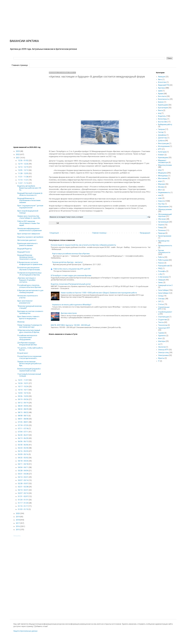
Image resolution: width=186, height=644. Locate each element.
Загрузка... (17, 536)
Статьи (161, 304)
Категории (162, 152)
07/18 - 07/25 (23, 425)
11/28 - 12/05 (23, 173)
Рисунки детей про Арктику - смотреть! (67, 262)
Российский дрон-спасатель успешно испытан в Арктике (29, 286)
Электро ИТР (163, 350)
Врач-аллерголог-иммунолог (29, 234)
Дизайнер (162, 135)
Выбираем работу (165, 124)
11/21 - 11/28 (23, 177)
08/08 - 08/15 (23, 416)
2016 (18, 526)
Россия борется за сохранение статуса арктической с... (29, 357)
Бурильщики (163, 105)
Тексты (161, 322)
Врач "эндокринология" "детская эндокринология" (30, 207)
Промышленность (165, 246)
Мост (160, 190)
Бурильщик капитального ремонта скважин (28, 244)
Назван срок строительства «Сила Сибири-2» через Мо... (29, 217)
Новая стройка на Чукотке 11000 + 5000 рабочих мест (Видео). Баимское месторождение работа (99, 293)
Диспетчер (163, 138)
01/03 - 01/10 (23, 509)
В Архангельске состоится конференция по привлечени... (30, 263)
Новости (161, 201)
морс (160, 181)
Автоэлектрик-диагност (27, 240)
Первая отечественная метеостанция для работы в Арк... (29, 364)
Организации (163, 222)
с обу (160, 274)
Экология (162, 347)
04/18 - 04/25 (23, 461)
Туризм (161, 333)
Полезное (162, 230)
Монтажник (163, 178)
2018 (18, 520)
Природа (162, 233)
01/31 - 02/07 (23, 496)
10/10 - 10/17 (23, 390)
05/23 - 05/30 (23, 448)
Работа (161, 257)
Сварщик (162, 280)
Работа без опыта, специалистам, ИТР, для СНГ (72, 269)
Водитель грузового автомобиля (30, 237)
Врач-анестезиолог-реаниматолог (25, 302)
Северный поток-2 (165, 285)
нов (160, 195)
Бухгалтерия (163, 108)
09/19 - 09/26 (23, 399)
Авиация (162, 77)
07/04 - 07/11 (23, 432)
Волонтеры (162, 119)
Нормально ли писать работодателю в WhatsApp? (72, 305)
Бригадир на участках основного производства (30, 312)
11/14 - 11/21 (23, 180)
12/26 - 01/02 (23, 160)
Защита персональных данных (25, 631)
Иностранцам (163, 143)
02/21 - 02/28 (23, 487)
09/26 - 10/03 (23, 396)
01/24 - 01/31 (23, 500)
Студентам (162, 320)
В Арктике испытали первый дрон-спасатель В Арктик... (29, 331)
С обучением (163, 277)
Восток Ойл (163, 122)
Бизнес (161, 102)
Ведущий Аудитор (25, 249)
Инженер (21, 322)
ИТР (160, 149)
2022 (18, 154)
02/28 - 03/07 (23, 484)
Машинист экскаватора (163, 161)
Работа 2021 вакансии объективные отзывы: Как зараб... (29, 223)
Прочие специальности (164, 251)
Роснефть (162, 271)
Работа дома (163, 260)
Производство (164, 241)
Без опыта (162, 96)
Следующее (54, 233)
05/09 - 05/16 (23, 454)
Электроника (163, 355)
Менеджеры (163, 176)
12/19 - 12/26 (23, 164)
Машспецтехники (165, 165)
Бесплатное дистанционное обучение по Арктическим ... (29, 269)
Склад (161, 296)
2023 (18, 151)
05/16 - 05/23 (23, 451)
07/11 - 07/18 (23, 429)
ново (160, 198)
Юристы (161, 358)
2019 (18, 517)
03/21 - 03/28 (23, 474)
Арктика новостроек (69, 313)
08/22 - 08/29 (23, 409)
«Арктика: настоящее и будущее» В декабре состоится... (27, 280)
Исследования (164, 146)
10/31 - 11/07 (23, 380)
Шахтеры (162, 341)
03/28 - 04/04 (23, 471)
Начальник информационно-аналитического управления (30, 229)
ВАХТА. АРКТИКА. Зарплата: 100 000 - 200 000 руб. (71, 325)
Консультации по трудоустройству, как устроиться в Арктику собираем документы (83, 245)
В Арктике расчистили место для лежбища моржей (30, 291)
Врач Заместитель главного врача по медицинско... (28, 317)
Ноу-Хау (161, 204)
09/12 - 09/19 (23, 403)
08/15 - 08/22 (23, 412)
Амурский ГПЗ (164, 85)
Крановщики (163, 158)
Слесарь (161, 299)
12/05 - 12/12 (23, 170)
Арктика (161, 88)
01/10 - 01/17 (23, 506)
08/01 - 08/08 (23, 419)
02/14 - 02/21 (23, 490)
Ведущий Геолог (24, 252)
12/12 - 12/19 (23, 167)
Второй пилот (23, 353)
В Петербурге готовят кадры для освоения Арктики (71, 276)
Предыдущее (145, 233)
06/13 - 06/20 (23, 438)
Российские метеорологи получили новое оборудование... (27, 337)
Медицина (162, 173)
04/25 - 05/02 (23, 458)
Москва (161, 187)
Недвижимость (164, 192)
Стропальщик (164, 317)
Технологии (163, 325)
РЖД (160, 268)
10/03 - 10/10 (23, 393)
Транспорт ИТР (164, 328)
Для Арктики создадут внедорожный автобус (27, 344)
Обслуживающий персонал (165, 215)
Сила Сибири (163, 290)
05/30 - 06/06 (23, 445)
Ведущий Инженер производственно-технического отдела (27, 257)
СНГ (160, 301)
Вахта (160, 110)
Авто (160, 79)
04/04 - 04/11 (23, 467)
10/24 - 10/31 (23, 383)
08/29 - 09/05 (23, 406)
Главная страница (20, 65)
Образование (163, 207)
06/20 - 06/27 (23, 435)
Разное (161, 263)
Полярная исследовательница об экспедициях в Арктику (29, 274)
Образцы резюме (165, 209)
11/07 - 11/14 (23, 183)
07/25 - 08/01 (23, 422)
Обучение (162, 219)
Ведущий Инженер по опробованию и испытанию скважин (29, 200)
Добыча (161, 141)
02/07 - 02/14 (23, 493)
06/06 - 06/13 (23, 441)
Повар (161, 228)
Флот (160, 338)
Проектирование (165, 236)
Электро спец (164, 353)
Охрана (161, 225)
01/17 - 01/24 (23, 503)
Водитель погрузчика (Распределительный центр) (71, 284)
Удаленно (162, 336)
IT (159, 361)
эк (159, 344)
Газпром (161, 129)
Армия (161, 94)
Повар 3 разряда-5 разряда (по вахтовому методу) (30, 326)
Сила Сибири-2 (164, 293)
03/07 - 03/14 (23, 480)
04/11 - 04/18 (23, 464)
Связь (160, 282)
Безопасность (164, 99)
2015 (18, 530)
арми (160, 91)
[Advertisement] (71, 17)
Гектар (161, 132)
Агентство (162, 82)
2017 (18, 523)
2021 (18, 158)
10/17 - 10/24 (23, 386)
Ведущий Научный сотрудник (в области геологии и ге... (30, 194)
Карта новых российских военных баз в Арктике (71, 254)
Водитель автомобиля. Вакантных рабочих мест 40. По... (29, 188)
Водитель (162, 116)
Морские (162, 184)
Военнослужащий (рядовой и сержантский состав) (29, 370)
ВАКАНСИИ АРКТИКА (24, 41)
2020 (18, 513)
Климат (161, 155)
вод (160, 113)
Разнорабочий (164, 266)
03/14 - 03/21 (23, 477)
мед (160, 170)
